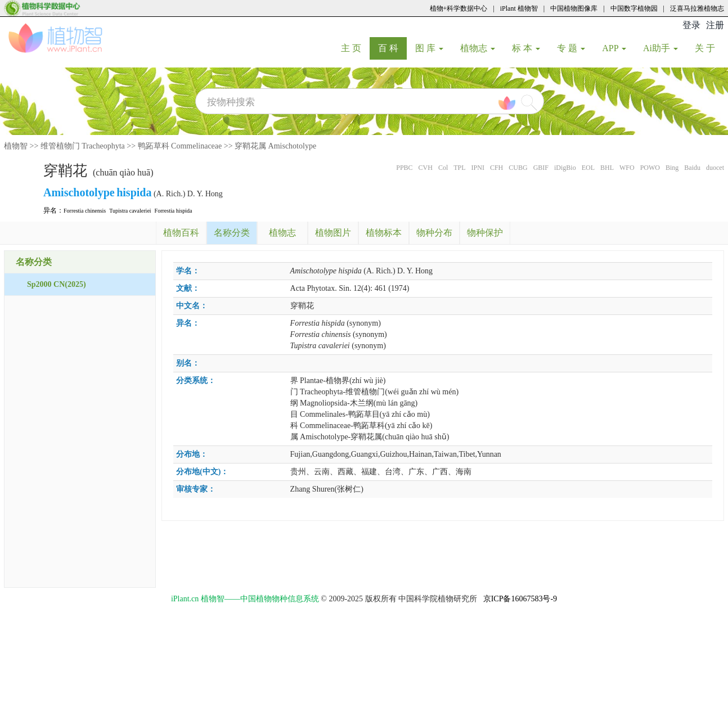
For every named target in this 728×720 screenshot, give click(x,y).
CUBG (518, 168)
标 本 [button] (526, 48)
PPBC (404, 168)
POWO (650, 168)
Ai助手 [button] (660, 48)
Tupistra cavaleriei (130, 211)
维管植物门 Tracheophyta (83, 146)
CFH (496, 168)
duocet (715, 168)
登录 (691, 25)
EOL (588, 168)
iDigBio (565, 168)
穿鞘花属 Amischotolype (275, 146)
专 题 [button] (571, 48)
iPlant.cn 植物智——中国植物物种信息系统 (245, 599)
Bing (672, 168)
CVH (426, 168)
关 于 (709, 48)
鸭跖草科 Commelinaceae (180, 146)
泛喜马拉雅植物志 (697, 8)
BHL (607, 168)
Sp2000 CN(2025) (57, 284)
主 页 (355, 48)
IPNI (478, 168)
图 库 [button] (429, 48)
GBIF (541, 168)
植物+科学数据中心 (459, 8)
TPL (459, 168)
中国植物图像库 (574, 8)
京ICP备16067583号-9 (520, 599)
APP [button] (614, 48)
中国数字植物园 (634, 8)
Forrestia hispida (174, 211)
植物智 (16, 146)
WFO (627, 168)
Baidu (692, 168)
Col (443, 168)
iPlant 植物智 (519, 8)
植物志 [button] (478, 48)
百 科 (392, 48)
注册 (715, 25)
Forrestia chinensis (85, 211)
